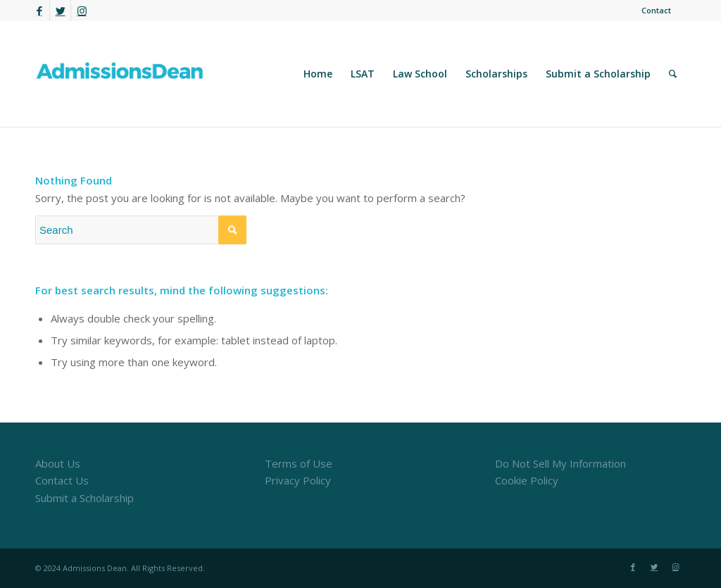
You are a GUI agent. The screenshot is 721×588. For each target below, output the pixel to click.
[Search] (673, 74)
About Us (58, 463)
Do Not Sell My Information (560, 463)
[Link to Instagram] (82, 11)
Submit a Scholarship (84, 498)
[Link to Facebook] (39, 11)
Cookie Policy (527, 480)
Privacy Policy (298, 480)
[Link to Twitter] (60, 11)
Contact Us (62, 480)
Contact (656, 10)
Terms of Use (299, 463)
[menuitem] (653, 11)
